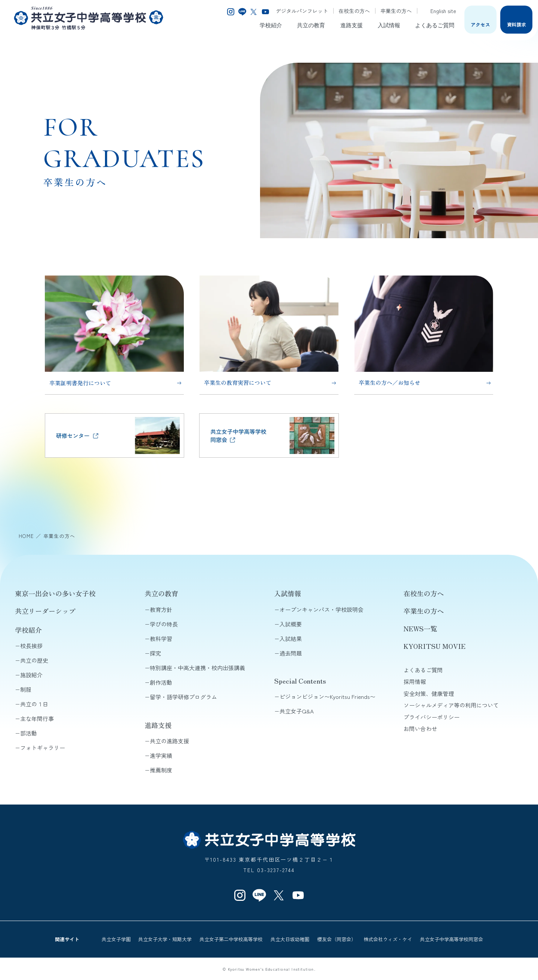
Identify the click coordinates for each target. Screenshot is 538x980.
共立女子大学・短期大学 (165, 939)
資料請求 (517, 24)
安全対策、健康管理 (429, 693)
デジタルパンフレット (302, 11)
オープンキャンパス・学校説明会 (321, 609)
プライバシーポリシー (432, 717)
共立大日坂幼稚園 (290, 939)
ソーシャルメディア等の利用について (451, 705)
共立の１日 (34, 704)
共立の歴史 (34, 660)
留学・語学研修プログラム (183, 697)
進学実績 (161, 755)
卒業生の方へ (396, 11)
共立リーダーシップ (45, 611)
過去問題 (291, 653)
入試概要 (291, 624)
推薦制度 (161, 770)
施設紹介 (31, 675)
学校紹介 (271, 25)
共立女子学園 (116, 939)
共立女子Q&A (297, 711)
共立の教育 (311, 25)
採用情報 (415, 682)
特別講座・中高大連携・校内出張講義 (197, 668)
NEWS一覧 (420, 628)
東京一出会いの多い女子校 (55, 593)
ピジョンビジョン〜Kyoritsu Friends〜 (327, 696)
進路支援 (352, 25)
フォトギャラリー (43, 748)
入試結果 (291, 639)
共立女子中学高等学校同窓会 (452, 939)
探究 (155, 653)
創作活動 (161, 682)
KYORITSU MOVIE (435, 646)
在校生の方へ (354, 11)
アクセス (480, 24)
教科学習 (161, 639)
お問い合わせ (420, 729)
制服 (26, 689)
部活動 (29, 733)
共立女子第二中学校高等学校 (231, 939)
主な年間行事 (37, 718)
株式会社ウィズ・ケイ (388, 939)
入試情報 (389, 25)
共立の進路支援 (169, 741)
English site (439, 11)
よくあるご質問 (435, 25)
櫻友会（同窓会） (337, 939)
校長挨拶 (31, 646)
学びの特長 (164, 624)
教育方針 (161, 609)
